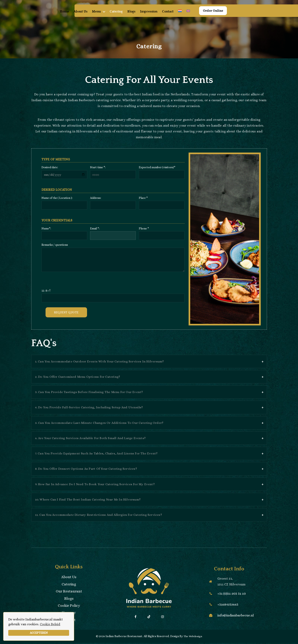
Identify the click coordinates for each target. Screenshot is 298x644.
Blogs (137, 15)
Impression (154, 15)
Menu (102, 15)
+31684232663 (227, 606)
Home (70, 15)
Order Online (218, 14)
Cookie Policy (69, 607)
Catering (122, 15)
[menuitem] (185, 15)
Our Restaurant (69, 592)
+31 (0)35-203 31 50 (231, 595)
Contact (173, 15)
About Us (86, 15)
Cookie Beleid (50, 624)
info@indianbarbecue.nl (236, 617)
